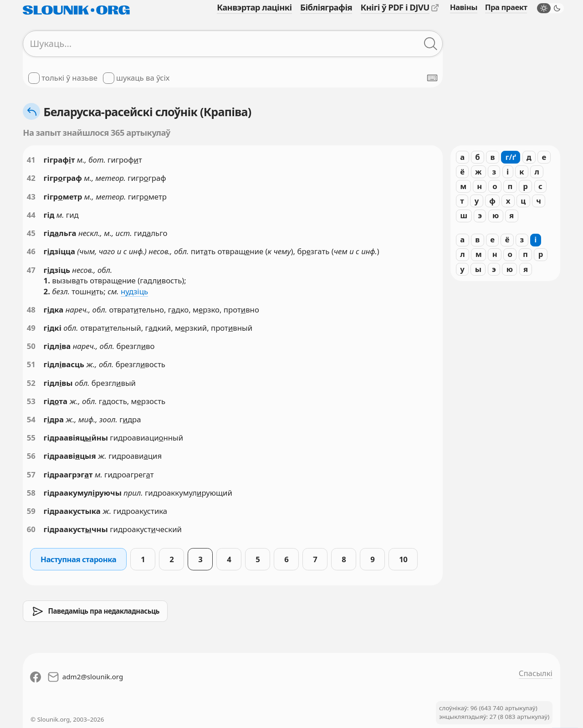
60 (31, 529)
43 (31, 197)
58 (31, 493)
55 (31, 438)
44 (31, 215)
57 (31, 474)
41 (31, 160)
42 (31, 178)
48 (31, 310)
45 (31, 233)
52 (31, 383)
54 (31, 419)
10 (403, 559)
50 (31, 346)
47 (31, 270)
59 (31, 511)
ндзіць (134, 291)
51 (31, 364)
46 (31, 251)
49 (31, 328)
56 (31, 456)
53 (31, 401)
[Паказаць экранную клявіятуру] (432, 78)
